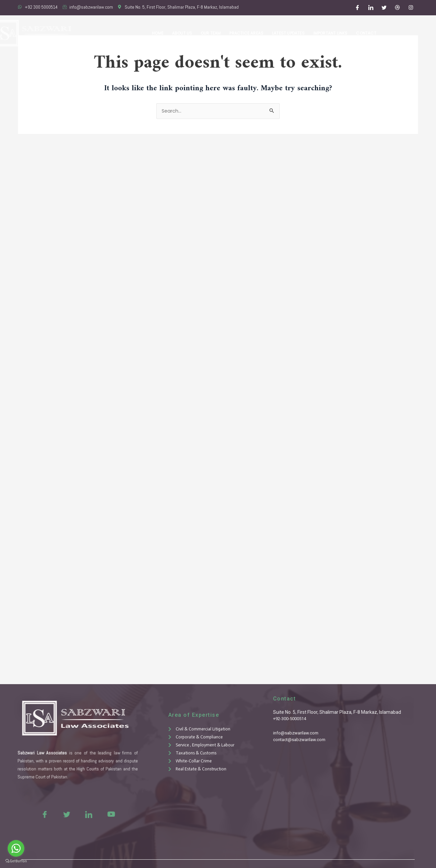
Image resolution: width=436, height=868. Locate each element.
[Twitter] (384, 8)
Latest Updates (290, 33)
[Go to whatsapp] (16, 848)
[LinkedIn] (371, 8)
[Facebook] (358, 8)
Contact (366, 33)
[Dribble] (398, 8)
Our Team (213, 33)
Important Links (331, 33)
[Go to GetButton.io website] (16, 861)
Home (162, 33)
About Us (185, 33)
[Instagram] (411, 8)
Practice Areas (249, 33)
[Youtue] (98, 814)
